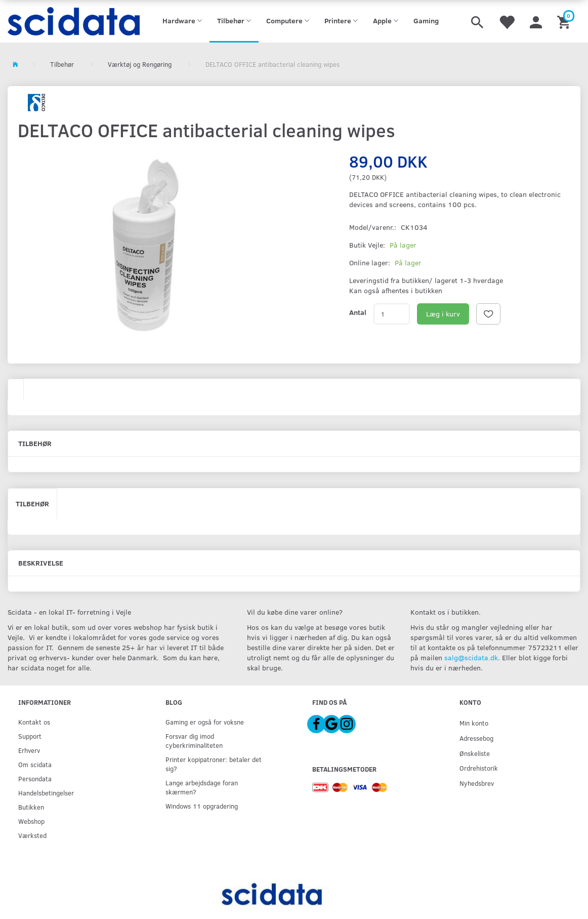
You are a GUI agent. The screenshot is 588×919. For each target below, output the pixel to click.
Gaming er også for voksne (205, 722)
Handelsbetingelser (46, 793)
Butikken (31, 807)
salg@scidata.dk (471, 657)
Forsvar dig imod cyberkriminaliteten (194, 741)
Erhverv (29, 750)
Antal (358, 312)
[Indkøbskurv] (565, 21)
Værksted (32, 835)
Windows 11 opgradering (202, 806)
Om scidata (35, 764)
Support (30, 736)
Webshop (31, 821)
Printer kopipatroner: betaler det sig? (214, 764)
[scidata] (74, 21)
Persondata (35, 778)
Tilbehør (32, 504)
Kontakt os (34, 722)
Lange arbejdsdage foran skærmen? (202, 787)
